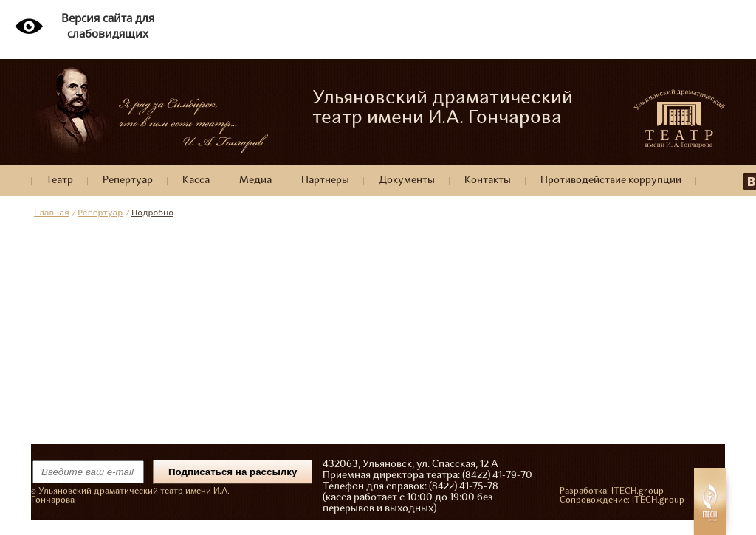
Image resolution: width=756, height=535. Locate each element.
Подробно (152, 213)
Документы (407, 180)
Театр (59, 180)
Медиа (255, 180)
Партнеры (325, 180)
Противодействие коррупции (611, 180)
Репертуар (128, 180)
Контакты (488, 180)
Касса (196, 180)
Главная (52, 213)
